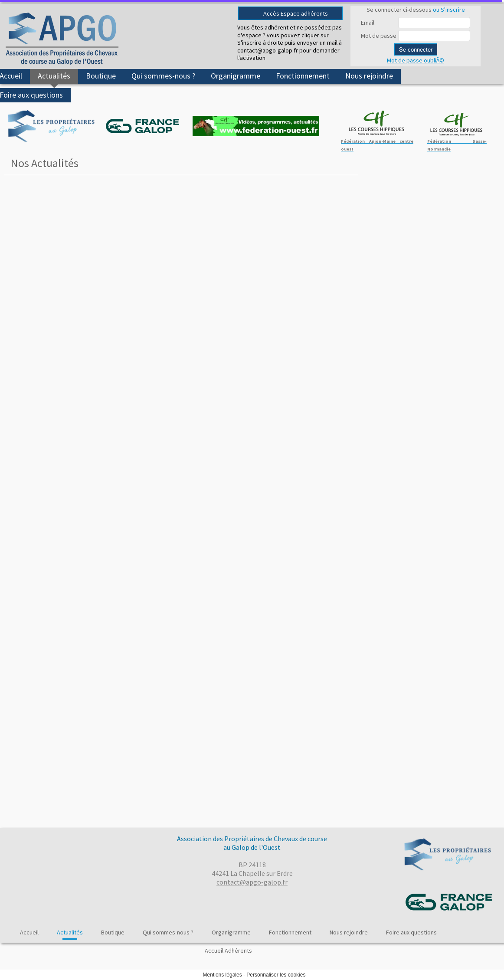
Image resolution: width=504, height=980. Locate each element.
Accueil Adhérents (228, 951)
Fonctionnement (303, 76)
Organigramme (236, 76)
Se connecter (416, 49)
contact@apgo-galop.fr (252, 882)
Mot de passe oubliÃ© (416, 60)
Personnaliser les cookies (276, 975)
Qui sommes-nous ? (163, 76)
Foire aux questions (411, 932)
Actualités (54, 76)
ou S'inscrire (449, 10)
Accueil (29, 932)
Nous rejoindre (369, 76)
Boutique (101, 76)
